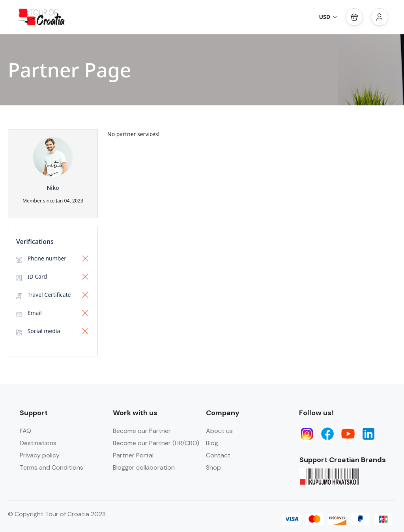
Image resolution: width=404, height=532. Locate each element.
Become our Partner (142, 431)
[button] (354, 17)
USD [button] (328, 17)
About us (219, 431)
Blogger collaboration (144, 467)
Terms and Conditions (51, 467)
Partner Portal (133, 455)
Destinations (38, 443)
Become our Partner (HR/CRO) (156, 443)
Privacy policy (40, 455)
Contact (218, 455)
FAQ (25, 431)
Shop (213, 467)
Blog (212, 443)
